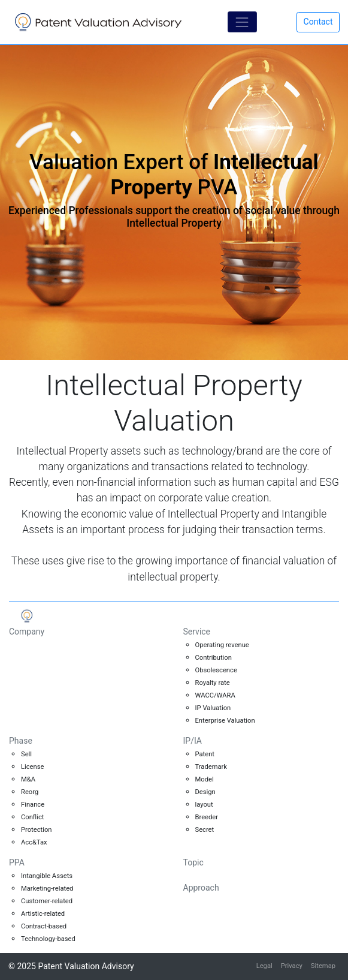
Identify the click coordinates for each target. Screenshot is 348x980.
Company (27, 632)
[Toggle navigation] (242, 22)
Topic (193, 862)
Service (197, 632)
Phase (21, 741)
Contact (318, 22)
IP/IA (193, 741)
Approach (201, 888)
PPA (17, 862)
